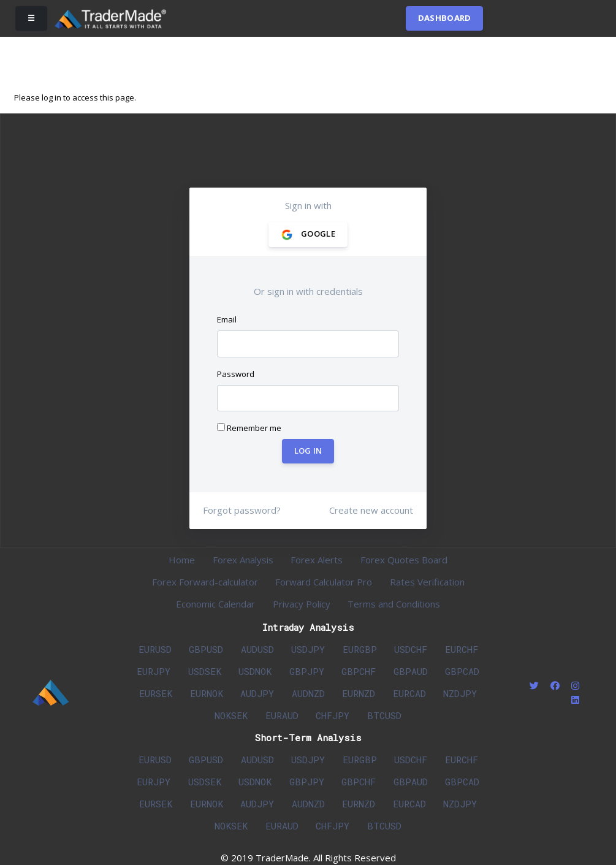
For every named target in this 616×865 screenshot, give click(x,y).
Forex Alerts (317, 560)
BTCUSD (384, 715)
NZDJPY (460, 693)
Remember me (249, 428)
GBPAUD (411, 671)
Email (227, 319)
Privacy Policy (302, 604)
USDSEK (205, 671)
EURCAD (409, 693)
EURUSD (155, 649)
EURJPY (154, 671)
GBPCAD (462, 671)
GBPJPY (307, 671)
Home (182, 560)
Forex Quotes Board (404, 560)
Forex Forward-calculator (205, 582)
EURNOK (207, 693)
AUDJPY (257, 693)
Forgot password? (242, 510)
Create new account (371, 510)
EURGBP (360, 649)
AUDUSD (257, 649)
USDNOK (255, 671)
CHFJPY (333, 715)
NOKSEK (231, 715)
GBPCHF (359, 671)
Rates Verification (427, 582)
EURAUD (282, 715)
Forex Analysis (243, 560)
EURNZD (359, 693)
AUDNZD (308, 693)
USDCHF (411, 649)
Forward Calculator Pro (324, 582)
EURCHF (462, 649)
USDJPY (308, 649)
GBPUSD (206, 649)
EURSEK (156, 693)
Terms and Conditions (394, 604)
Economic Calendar (215, 604)
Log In (308, 451)
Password (236, 374)
